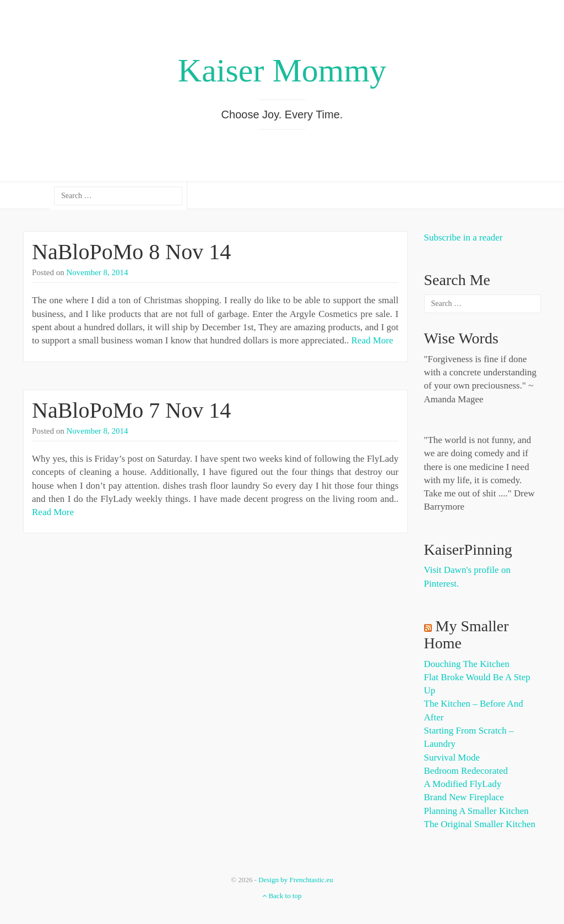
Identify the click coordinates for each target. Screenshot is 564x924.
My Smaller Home (467, 635)
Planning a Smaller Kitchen (476, 811)
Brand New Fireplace (464, 797)
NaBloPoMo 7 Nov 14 (131, 410)
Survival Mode (452, 758)
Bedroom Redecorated (466, 771)
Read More (372, 340)
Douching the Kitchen (467, 664)
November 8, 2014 (97, 272)
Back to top (282, 896)
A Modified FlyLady (463, 784)
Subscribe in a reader (463, 237)
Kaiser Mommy (282, 70)
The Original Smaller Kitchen (480, 824)
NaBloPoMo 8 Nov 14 (131, 252)
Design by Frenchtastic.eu (295, 880)
